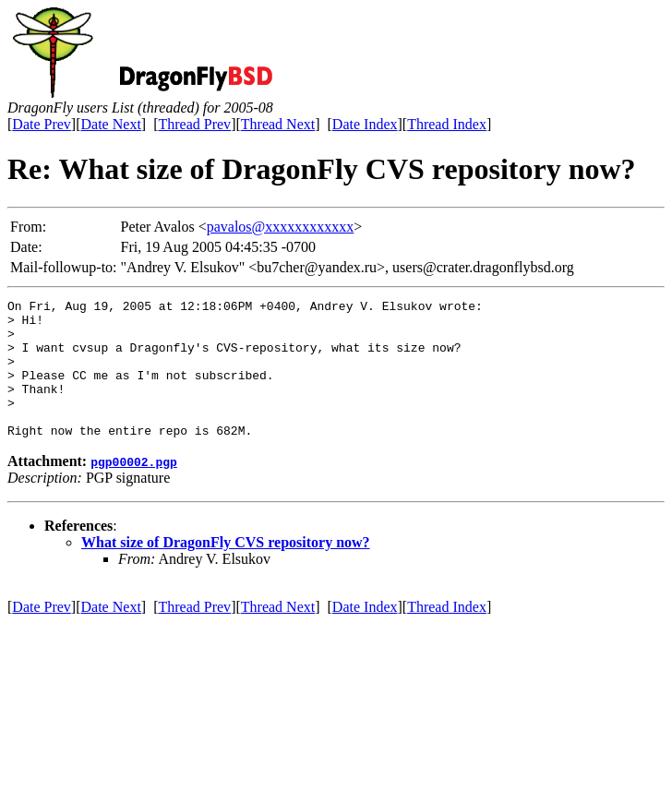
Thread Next (278, 124)
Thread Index (447, 124)
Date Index (365, 124)
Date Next (111, 124)
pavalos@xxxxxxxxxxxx (281, 227)
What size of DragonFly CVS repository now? (226, 570)
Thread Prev (194, 124)
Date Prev (42, 124)
